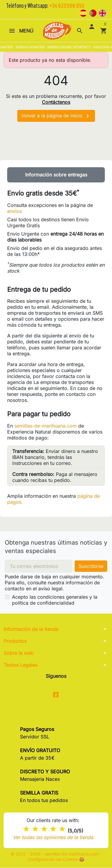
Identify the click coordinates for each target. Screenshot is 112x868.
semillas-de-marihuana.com (46, 426)
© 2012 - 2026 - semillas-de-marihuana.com (55, 854)
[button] (80, 31)
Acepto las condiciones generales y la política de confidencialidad (55, 600)
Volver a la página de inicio (56, 116)
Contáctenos (56, 102)
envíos (14, 211)
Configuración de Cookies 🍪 (56, 859)
